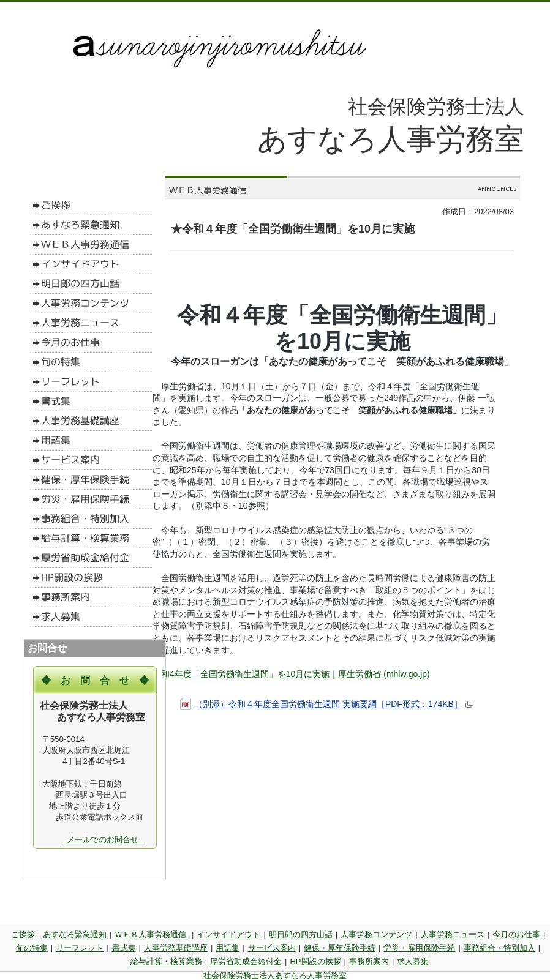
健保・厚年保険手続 (340, 948)
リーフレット (80, 948)
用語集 (228, 948)
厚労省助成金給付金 (246, 961)
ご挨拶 (23, 934)
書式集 (124, 948)
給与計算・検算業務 (166, 961)
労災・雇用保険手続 (419, 948)
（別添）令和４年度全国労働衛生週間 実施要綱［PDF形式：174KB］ (327, 704)
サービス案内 (272, 948)
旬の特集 (32, 948)
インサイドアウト (228, 934)
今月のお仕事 (516, 934)
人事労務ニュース (453, 934)
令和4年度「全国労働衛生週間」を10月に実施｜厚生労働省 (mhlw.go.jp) (291, 674)
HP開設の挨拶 (315, 961)
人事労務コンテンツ (376, 934)
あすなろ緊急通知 (75, 934)
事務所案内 (369, 961)
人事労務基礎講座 (176, 948)
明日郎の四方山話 (301, 934)
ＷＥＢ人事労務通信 (152, 934)
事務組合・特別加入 (499, 948)
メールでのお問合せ (103, 840)
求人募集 (413, 961)
